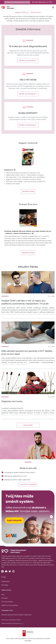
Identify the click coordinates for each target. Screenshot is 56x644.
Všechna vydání (28, 191)
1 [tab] (26, 539)
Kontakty (5, 585)
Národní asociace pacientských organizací (17, 615)
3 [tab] (30, 539)
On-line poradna (7, 602)
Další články (28, 425)
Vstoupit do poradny (28, 485)
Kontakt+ (5, 598)
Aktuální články (28, 267)
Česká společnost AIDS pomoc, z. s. (13, 623)
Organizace (6, 581)
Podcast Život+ (36, 12)
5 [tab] (34, 539)
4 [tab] (32, 539)
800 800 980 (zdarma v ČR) (42, 2)
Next (51, 517)
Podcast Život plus (28, 204)
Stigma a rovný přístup (10, 605)
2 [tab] (28, 539)
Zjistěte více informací (28, 61)
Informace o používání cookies (11, 620)
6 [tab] (36, 539)
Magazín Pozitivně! (22, 12)
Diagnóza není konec (12, 401)
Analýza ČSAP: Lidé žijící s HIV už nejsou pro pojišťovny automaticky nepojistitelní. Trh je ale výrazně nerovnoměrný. (25, 304)
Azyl (3, 594)
